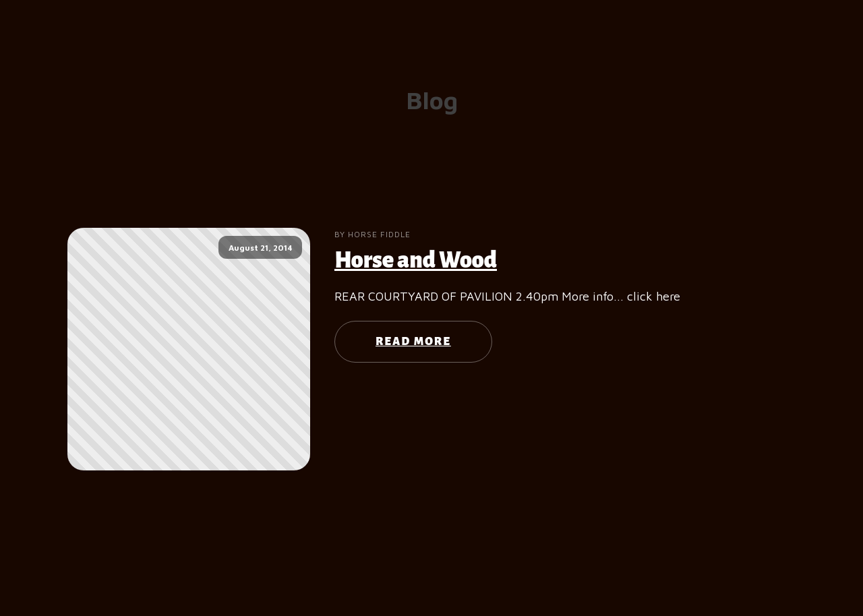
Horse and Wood (416, 260)
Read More (413, 342)
